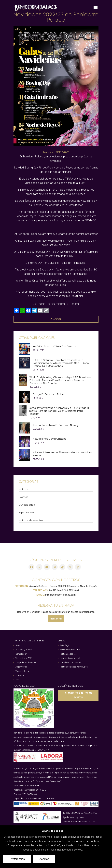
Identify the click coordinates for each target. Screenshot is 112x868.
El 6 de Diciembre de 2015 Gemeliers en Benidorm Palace (63, 454)
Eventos (24, 497)
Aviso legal (65, 645)
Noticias (48, 152)
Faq (17, 680)
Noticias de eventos (31, 520)
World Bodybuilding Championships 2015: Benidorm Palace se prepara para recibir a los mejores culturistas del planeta (60, 380)
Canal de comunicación (71, 662)
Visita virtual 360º (24, 658)
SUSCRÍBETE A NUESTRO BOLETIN (78, 695)
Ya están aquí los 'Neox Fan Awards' (55, 346)
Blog (18, 645)
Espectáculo (26, 513)
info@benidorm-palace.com (60, 595)
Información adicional (70, 658)
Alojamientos (21, 667)
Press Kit (20, 675)
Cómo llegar (21, 654)
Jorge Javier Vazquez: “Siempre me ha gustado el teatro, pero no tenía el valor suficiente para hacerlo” (59, 411)
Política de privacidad (70, 650)
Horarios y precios (24, 650)
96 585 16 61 (72, 590)
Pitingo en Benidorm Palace (49, 394)
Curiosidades (27, 505)
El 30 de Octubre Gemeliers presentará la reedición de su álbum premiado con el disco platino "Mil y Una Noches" (61, 363)
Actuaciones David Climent (49, 439)
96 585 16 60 (56, 590)
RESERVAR (56, 619)
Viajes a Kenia (22, 671)
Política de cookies (68, 654)
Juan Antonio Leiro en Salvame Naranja (56, 425)
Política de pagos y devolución (74, 667)
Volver (56, 319)
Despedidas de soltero (26, 662)
